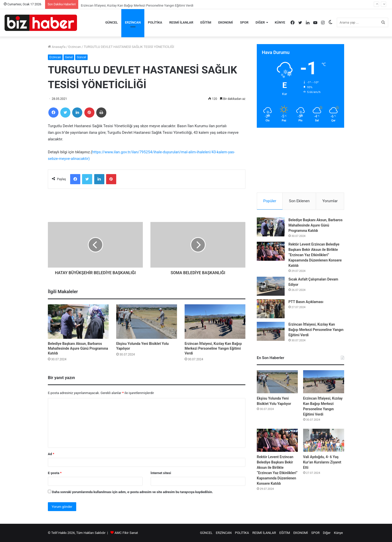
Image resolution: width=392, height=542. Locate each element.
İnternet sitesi (161, 473)
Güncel (81, 57)
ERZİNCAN (133, 22)
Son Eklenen (299, 201)
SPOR (244, 22)
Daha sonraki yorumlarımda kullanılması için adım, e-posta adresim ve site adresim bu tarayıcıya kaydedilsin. (132, 492)
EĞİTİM (206, 22)
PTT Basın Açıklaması (306, 302)
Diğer (260, 22)
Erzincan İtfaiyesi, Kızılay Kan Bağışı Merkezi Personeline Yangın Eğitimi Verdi (213, 348)
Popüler (270, 201)
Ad (51, 454)
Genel (69, 57)
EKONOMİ (226, 22)
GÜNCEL (112, 22)
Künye (280, 22)
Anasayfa (57, 47)
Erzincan (75, 47)
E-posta (55, 473)
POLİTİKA (155, 22)
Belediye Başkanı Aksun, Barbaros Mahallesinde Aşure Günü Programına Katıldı (78, 348)
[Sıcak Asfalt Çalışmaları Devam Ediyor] (271, 286)
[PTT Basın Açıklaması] (271, 309)
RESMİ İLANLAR (181, 22)
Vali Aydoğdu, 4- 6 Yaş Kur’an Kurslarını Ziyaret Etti (322, 462)
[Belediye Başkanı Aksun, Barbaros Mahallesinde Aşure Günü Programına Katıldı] (78, 321)
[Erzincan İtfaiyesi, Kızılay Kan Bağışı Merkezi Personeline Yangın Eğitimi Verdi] (215, 321)
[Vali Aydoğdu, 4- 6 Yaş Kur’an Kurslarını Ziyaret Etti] (324, 440)
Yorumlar (330, 201)
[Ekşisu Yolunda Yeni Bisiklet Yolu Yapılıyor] (147, 321)
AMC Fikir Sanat (126, 533)
